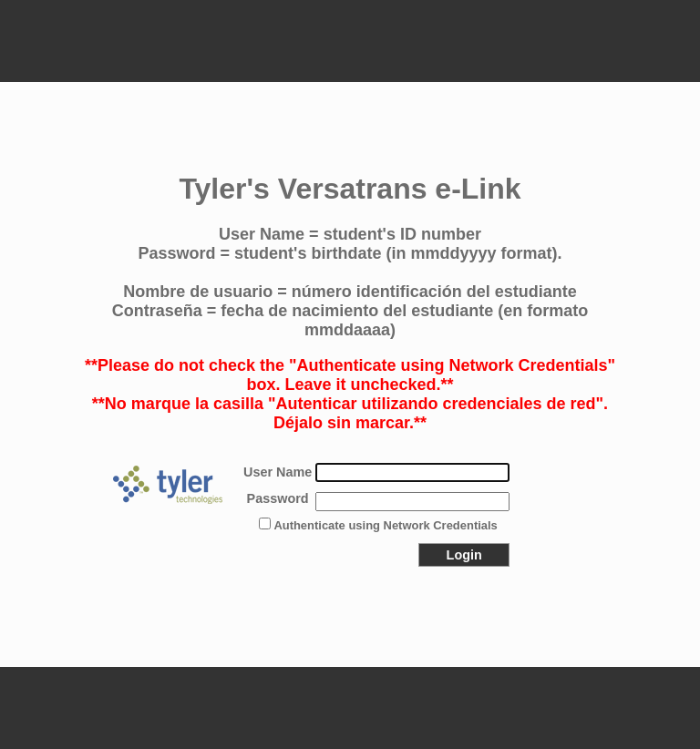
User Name (278, 472)
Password (278, 498)
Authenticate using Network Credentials (385, 525)
